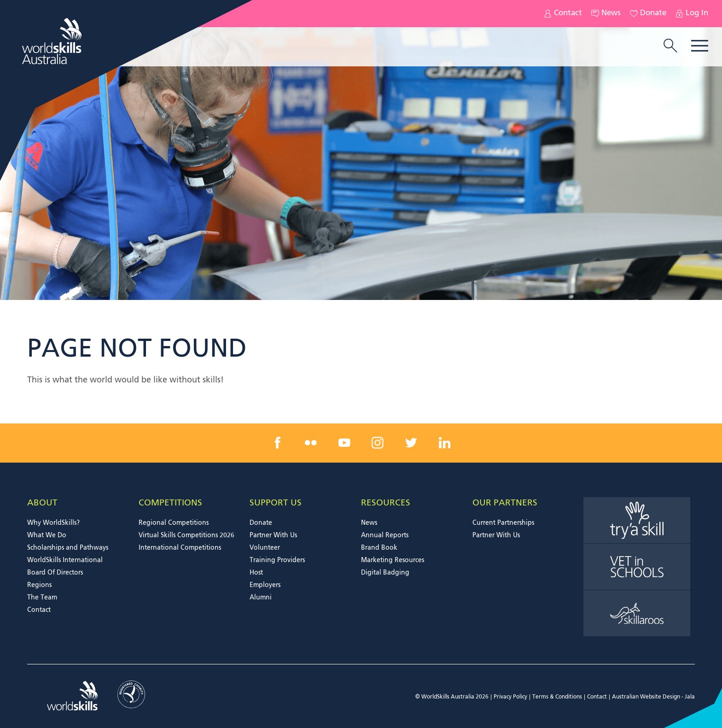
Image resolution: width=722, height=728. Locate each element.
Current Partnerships (503, 523)
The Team (42, 598)
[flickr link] (311, 443)
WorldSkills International (65, 560)
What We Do (47, 535)
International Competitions (180, 548)
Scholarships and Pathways (68, 548)
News (606, 14)
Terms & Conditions (557, 697)
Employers (265, 585)
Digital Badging (385, 573)
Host (256, 573)
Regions (39, 585)
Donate (648, 14)
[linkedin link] (444, 443)
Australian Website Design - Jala (653, 697)
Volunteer (265, 548)
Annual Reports (385, 535)
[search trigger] (670, 47)
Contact (563, 14)
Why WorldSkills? (53, 523)
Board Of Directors (55, 573)
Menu (700, 46)
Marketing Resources (393, 560)
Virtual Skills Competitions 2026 (186, 535)
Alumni (261, 598)
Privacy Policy (510, 697)
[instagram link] (378, 443)
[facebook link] (278, 443)
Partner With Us (273, 535)
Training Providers (277, 560)
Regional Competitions (174, 523)
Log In (692, 14)
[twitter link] (411, 443)
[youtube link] (344, 443)
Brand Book (379, 548)
